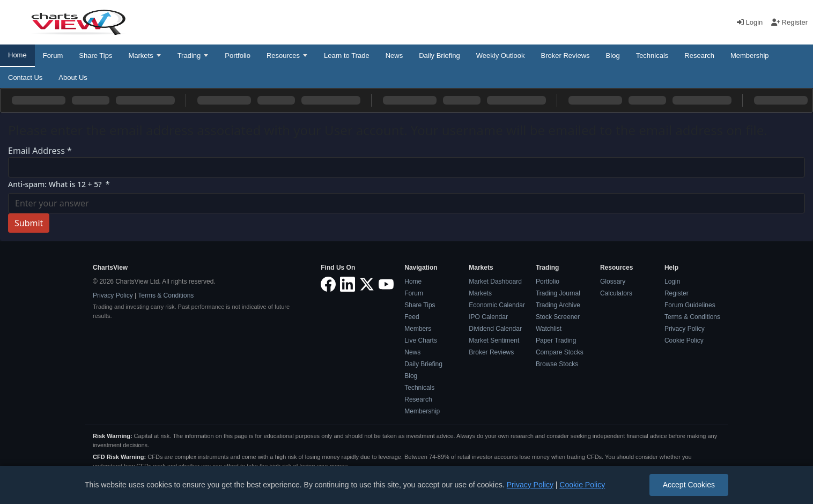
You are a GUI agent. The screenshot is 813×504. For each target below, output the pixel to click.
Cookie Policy (684, 340)
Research (699, 55)
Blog (613, 55)
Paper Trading (556, 340)
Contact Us (25, 77)
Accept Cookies (689, 485)
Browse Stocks (557, 364)
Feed (412, 317)
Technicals (652, 55)
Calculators (616, 293)
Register (789, 22)
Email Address (40, 151)
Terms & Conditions (166, 295)
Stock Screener (558, 317)
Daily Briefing (439, 55)
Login (751, 22)
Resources (283, 55)
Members (418, 329)
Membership (750, 55)
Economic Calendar (497, 305)
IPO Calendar (488, 317)
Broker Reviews (566, 55)
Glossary (613, 281)
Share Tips (95, 55)
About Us (73, 77)
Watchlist (549, 329)
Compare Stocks (560, 352)
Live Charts (421, 340)
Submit (29, 223)
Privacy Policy (113, 295)
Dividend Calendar (495, 329)
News (394, 55)
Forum (53, 55)
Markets (141, 55)
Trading (189, 55)
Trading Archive (558, 305)
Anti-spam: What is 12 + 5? (59, 184)
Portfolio (238, 55)
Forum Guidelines (690, 305)
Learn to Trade (347, 55)
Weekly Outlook (501, 55)
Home (17, 55)
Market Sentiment (494, 340)
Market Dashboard (495, 281)
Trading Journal (558, 293)
